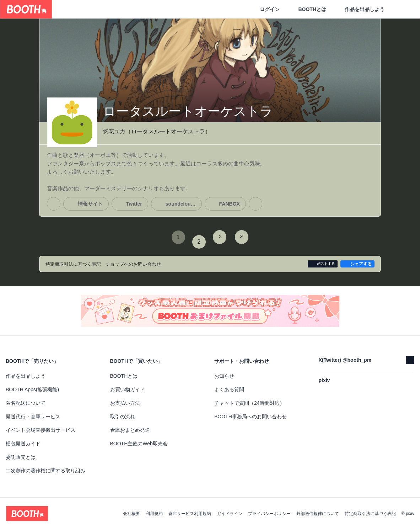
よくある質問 (229, 385)
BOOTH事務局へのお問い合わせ (251, 412)
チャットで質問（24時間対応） (249, 398)
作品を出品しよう (365, 9)
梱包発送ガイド (23, 439)
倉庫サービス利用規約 (190, 509)
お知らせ (224, 371)
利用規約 (154, 509)
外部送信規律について (318, 509)
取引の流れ (123, 412)
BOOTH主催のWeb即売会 (139, 439)
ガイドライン (230, 509)
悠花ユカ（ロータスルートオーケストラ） (157, 132)
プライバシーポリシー (269, 509)
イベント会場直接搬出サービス (41, 425)
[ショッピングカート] (403, 9)
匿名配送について (26, 398)
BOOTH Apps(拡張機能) (32, 385)
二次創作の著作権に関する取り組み (45, 466)
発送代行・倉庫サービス (33, 412)
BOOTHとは (312, 9)
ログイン (270, 9)
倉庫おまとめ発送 (130, 425)
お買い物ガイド (128, 385)
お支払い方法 (125, 398)
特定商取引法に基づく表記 (370, 509)
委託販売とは (21, 452)
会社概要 (131, 509)
